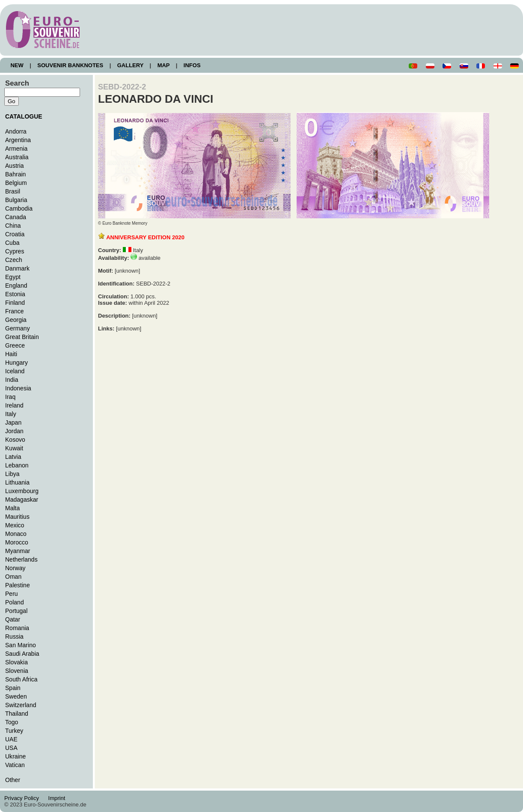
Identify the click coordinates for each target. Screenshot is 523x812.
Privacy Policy (24, 798)
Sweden (16, 696)
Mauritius (17, 517)
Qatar (13, 619)
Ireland (14, 405)
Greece (15, 345)
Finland (15, 303)
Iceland (15, 371)
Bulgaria (16, 200)
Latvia (13, 457)
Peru (12, 594)
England (16, 286)
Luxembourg (22, 491)
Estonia (15, 294)
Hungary (16, 363)
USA (11, 748)
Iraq (10, 397)
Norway (15, 568)
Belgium (16, 183)
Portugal (16, 611)
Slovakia (16, 662)
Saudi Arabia (22, 654)
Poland (15, 602)
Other (13, 780)
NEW (17, 65)
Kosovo (15, 440)
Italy (11, 414)
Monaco (16, 534)
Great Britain (22, 337)
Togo (12, 722)
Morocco (17, 542)
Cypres (15, 251)
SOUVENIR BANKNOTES (70, 65)
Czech (14, 260)
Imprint (58, 798)
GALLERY (130, 65)
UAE (11, 739)
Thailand (17, 714)
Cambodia (19, 208)
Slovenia (17, 671)
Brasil (13, 191)
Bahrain (15, 174)
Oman (13, 577)
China (13, 226)
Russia (14, 637)
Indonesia (18, 388)
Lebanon (17, 465)
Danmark (17, 268)
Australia (17, 157)
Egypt (13, 277)
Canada (16, 217)
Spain (13, 688)
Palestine (18, 585)
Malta (12, 508)
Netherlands (21, 559)
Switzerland (21, 705)
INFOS (192, 65)
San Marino (21, 645)
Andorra (16, 131)
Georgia (16, 320)
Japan (13, 422)
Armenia (16, 149)
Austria (15, 166)
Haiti (11, 354)
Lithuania (17, 482)
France (15, 311)
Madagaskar (22, 500)
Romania (17, 628)
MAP (163, 65)
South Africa (21, 679)
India (12, 380)
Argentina (18, 140)
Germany (18, 328)
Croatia (15, 234)
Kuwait (14, 448)
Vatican (15, 765)
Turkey (14, 731)
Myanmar (18, 551)
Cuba (12, 243)
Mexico (15, 525)
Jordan (14, 431)
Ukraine (15, 756)
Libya (12, 474)
